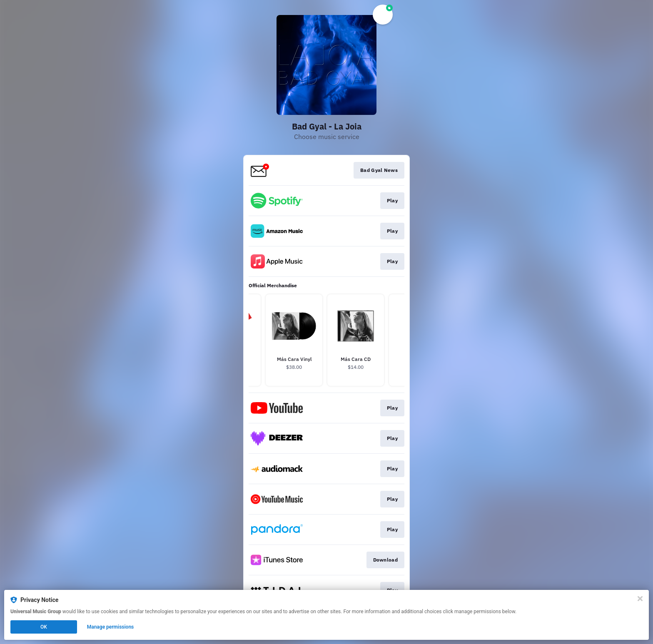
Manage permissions (111, 627)
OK (44, 627)
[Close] (640, 599)
